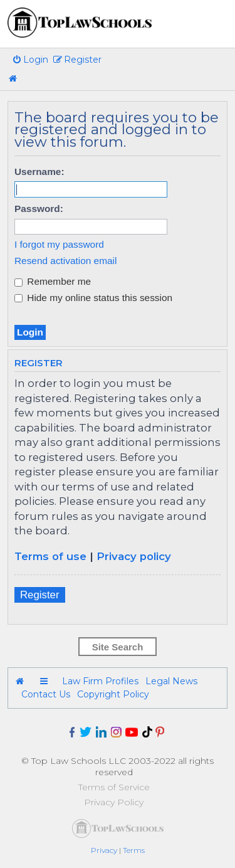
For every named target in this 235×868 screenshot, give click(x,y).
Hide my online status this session (93, 298)
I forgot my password (59, 244)
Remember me (53, 281)
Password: (39, 209)
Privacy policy (134, 556)
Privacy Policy (114, 802)
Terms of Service (114, 787)
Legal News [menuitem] (171, 681)
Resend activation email (65, 261)
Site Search (118, 647)
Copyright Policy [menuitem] (113, 694)
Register (40, 595)
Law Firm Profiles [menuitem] (100, 681)
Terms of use (50, 556)
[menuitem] (30, 60)
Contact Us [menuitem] (46, 694)
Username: (39, 172)
